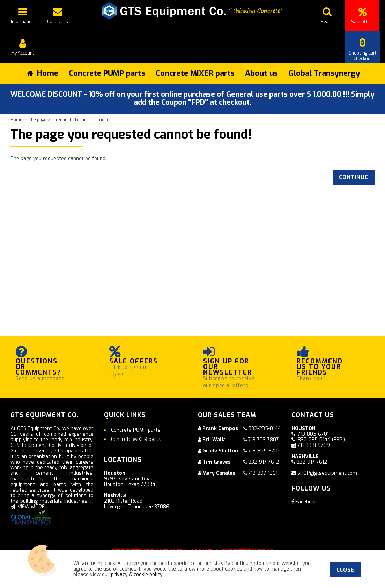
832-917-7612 (264, 462)
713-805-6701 (264, 451)
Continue (354, 177)
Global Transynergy (324, 73)
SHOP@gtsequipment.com (327, 473)
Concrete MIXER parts (195, 73)
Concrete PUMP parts (107, 73)
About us (261, 73)
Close (345, 570)
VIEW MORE (28, 507)
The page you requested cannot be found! (69, 120)
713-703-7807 (264, 440)
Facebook (304, 502)
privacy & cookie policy (137, 575)
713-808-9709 (314, 445)
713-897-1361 (263, 473)
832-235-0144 (265, 429)
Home (16, 120)
